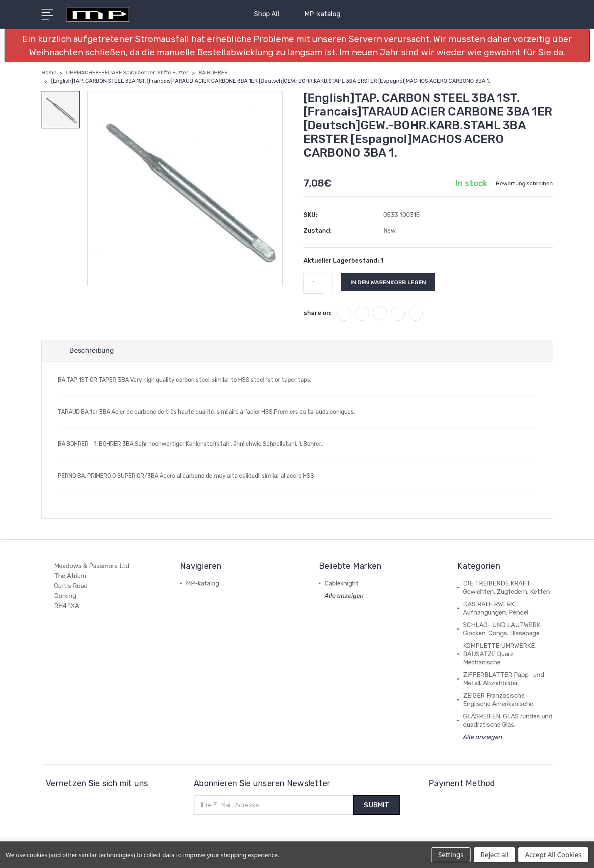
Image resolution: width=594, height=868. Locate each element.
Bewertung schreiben (524, 183)
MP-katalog (323, 14)
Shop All (270, 14)
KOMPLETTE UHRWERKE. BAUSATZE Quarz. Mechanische (499, 654)
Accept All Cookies (553, 855)
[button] (297, 45)
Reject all (494, 855)
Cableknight (342, 584)
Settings (451, 855)
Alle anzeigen (344, 596)
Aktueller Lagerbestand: (343, 261)
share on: (318, 313)
